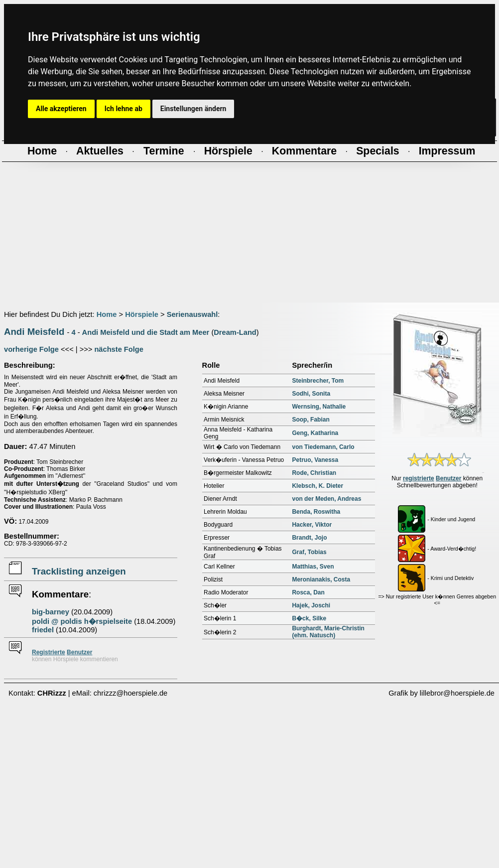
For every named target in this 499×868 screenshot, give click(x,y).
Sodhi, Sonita (311, 394)
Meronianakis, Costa (321, 579)
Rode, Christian (314, 473)
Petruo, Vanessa (315, 460)
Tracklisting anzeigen (79, 571)
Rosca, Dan (308, 592)
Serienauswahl (192, 314)
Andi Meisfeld (34, 332)
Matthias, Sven (313, 567)
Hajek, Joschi (311, 605)
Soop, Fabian (311, 420)
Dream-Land (235, 332)
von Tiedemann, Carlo (323, 447)
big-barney (51, 612)
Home (107, 314)
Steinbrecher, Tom (318, 381)
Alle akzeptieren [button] (61, 109)
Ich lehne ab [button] (124, 109)
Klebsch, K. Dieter (317, 486)
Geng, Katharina (315, 433)
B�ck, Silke (309, 618)
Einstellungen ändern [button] (193, 109)
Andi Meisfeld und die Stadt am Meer (146, 332)
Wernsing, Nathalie (319, 407)
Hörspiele (142, 314)
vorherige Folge (31, 349)
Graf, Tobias (309, 552)
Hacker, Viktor (312, 525)
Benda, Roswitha (316, 512)
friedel (43, 630)
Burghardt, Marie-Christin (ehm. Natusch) (328, 632)
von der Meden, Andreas (326, 499)
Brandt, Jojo (309, 538)
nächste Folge (119, 349)
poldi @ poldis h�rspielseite (82, 621)
